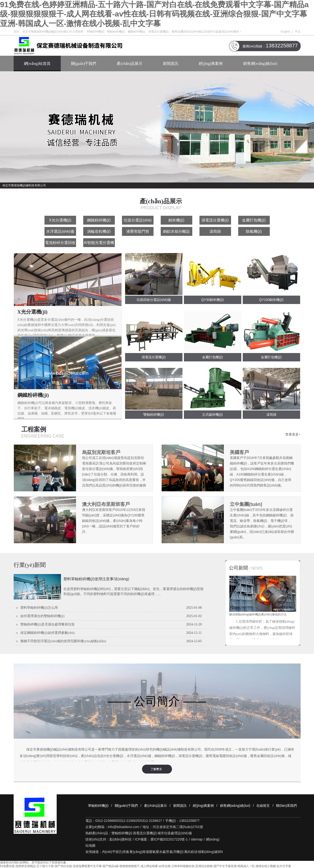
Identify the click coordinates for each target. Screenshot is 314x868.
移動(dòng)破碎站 (211, 852)
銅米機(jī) (176, 220)
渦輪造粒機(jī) (99, 231)
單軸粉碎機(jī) (98, 806)
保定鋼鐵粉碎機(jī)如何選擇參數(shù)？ (48, 633)
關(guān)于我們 (84, 64)
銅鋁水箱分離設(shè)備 (176, 233)
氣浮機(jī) (176, 852)
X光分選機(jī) (60, 220)
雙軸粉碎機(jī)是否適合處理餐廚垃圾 (47, 624)
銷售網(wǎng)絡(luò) (260, 64)
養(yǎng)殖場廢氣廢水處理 (149, 852)
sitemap (197, 839)
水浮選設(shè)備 (60, 231)
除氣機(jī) (254, 231)
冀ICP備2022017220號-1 (169, 839)
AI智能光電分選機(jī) (99, 244)
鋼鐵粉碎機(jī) (99, 220)
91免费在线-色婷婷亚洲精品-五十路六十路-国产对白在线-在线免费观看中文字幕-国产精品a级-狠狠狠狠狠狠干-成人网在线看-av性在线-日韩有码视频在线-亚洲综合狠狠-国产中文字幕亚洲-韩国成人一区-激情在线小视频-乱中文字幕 (154, 14)
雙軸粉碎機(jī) (122, 833)
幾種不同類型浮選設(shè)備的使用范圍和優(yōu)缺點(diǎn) (63, 641)
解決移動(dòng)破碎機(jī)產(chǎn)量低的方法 (258, 614)
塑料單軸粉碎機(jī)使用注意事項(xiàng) (96, 579)
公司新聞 (246, 568)
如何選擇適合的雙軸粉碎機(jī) (42, 616)
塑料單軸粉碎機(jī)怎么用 (39, 608)
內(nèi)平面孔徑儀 (116, 852)
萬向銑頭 (191, 852)
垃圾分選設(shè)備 (138, 221)
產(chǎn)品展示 (129, 64)
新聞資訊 (171, 64)
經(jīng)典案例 (211, 64)
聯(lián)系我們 (286, 806)
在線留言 (263, 806)
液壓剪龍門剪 (138, 231)
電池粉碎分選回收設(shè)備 (60, 244)
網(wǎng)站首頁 (37, 64)
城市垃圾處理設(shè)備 (175, 833)
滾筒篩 (215, 231)
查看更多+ (293, 434)
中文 (298, 32)
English (285, 32)
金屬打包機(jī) (254, 220)
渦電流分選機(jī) (215, 220)
